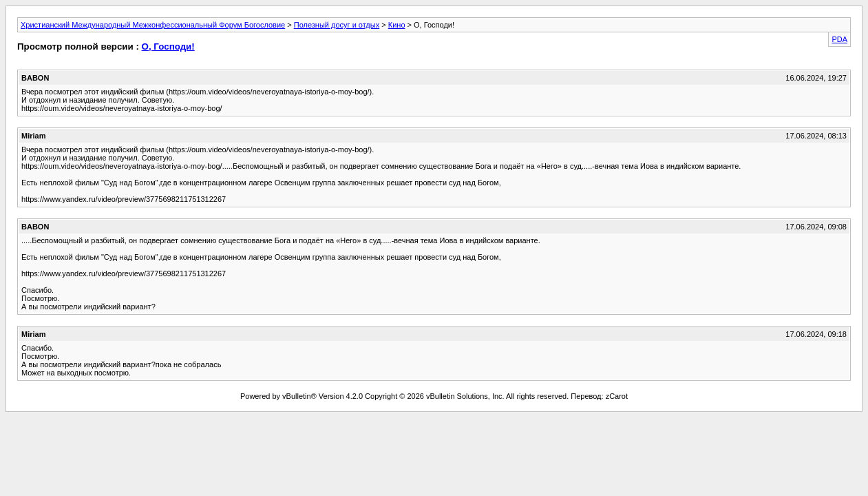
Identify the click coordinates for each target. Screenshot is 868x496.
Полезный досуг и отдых (337, 25)
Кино (397, 25)
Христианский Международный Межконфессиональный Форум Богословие (153, 25)
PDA (839, 39)
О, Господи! (168, 46)
